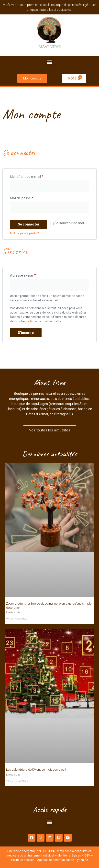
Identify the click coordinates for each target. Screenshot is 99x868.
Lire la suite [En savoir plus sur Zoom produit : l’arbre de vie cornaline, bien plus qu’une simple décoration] (13, 613)
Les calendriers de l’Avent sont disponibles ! (36, 770)
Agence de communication (56, 860)
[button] (49, 62)
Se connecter (29, 224)
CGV (87, 856)
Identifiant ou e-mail (35, 176)
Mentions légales (69, 856)
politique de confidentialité (43, 321)
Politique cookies (23, 860)
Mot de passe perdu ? (24, 233)
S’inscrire (26, 333)
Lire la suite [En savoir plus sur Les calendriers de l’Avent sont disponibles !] (13, 775)
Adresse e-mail (31, 275)
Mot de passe (30, 197)
